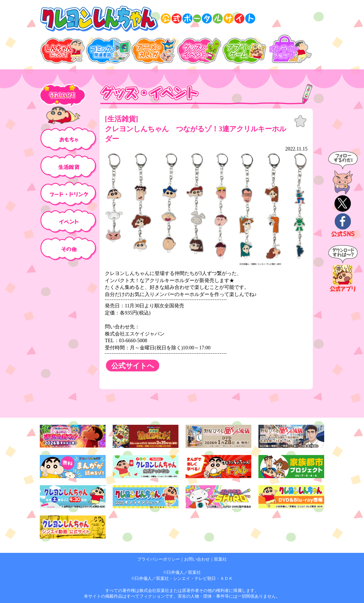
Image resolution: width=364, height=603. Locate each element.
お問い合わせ (197, 559)
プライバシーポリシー (159, 559)
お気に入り (300, 121)
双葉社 (220, 559)
